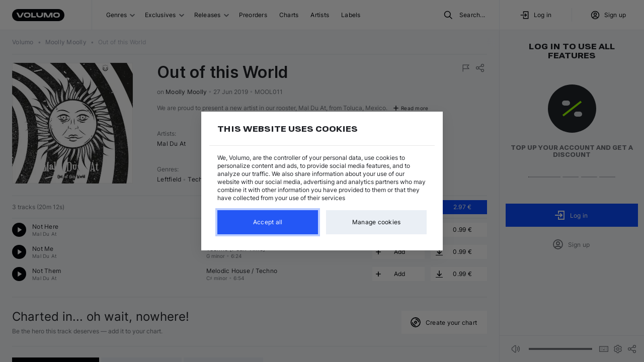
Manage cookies (377, 222)
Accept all (268, 222)
